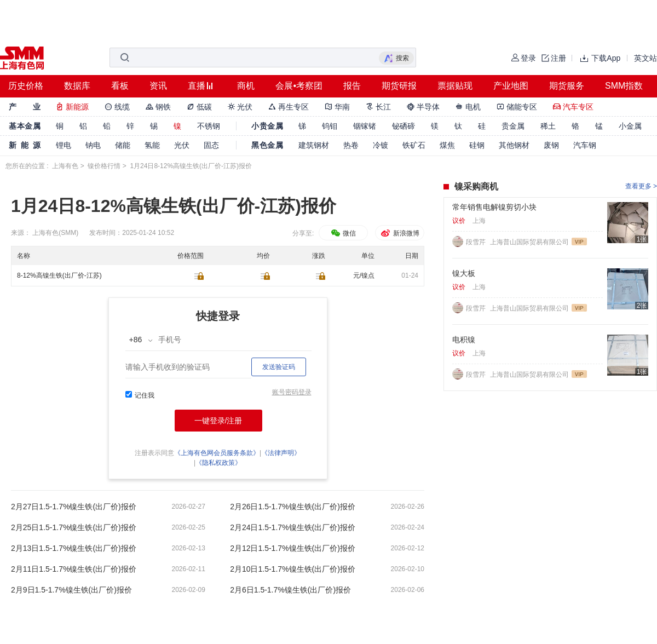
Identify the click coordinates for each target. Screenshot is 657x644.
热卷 (351, 145)
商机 (246, 86)
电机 (468, 107)
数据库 (77, 86)
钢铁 (158, 107)
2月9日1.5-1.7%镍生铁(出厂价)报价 (71, 590)
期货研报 (399, 86)
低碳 (199, 107)
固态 (211, 145)
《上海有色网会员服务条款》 (217, 453)
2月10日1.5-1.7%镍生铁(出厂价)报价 (293, 569)
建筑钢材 (314, 145)
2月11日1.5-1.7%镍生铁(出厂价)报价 (74, 569)
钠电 (93, 145)
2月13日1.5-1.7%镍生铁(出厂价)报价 (74, 548)
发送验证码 (279, 367)
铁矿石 (414, 145)
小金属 (630, 126)
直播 (197, 86)
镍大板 (464, 273)
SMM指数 (624, 86)
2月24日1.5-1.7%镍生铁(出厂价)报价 (293, 527)
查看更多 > (641, 186)
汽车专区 (573, 107)
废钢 (551, 145)
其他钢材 (514, 145)
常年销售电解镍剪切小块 (494, 207)
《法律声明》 (281, 453)
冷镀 (381, 145)
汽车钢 (585, 145)
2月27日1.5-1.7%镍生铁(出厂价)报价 (74, 507)
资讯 (158, 86)
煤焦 (447, 145)
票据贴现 (455, 86)
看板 (120, 86)
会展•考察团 (299, 86)
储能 (123, 145)
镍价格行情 (104, 166)
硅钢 (477, 145)
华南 (337, 107)
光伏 (240, 107)
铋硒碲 (404, 126)
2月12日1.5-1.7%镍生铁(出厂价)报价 (293, 548)
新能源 (72, 107)
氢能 (152, 145)
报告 (352, 86)
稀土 (548, 126)
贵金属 (513, 126)
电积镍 (464, 340)
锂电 (64, 145)
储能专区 (517, 107)
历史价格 (26, 86)
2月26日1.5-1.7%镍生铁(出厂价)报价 (293, 507)
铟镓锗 (365, 126)
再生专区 (289, 107)
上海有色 (65, 166)
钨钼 (330, 126)
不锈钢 (209, 126)
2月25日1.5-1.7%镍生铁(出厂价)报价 (74, 527)
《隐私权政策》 (218, 463)
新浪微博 (399, 233)
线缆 (117, 107)
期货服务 (567, 86)
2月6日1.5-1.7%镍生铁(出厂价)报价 (290, 590)
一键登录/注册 (218, 421)
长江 (378, 107)
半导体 (423, 107)
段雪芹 (477, 242)
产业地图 (511, 86)
